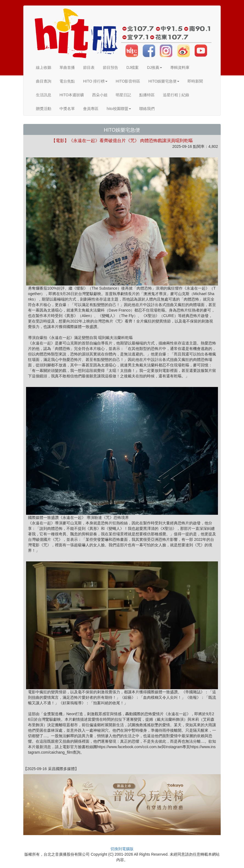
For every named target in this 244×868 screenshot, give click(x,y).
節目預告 (110, 67)
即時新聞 (195, 81)
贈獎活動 (44, 109)
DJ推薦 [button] (154, 67)
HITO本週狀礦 (72, 95)
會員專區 (91, 109)
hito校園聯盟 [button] (119, 109)
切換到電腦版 (122, 849)
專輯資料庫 (180, 67)
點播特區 (147, 95)
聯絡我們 (147, 109)
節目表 (89, 67)
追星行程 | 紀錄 (176, 95)
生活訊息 (44, 95)
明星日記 (123, 95)
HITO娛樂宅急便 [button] (164, 81)
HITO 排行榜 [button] (95, 81)
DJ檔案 (133, 67)
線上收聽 (44, 67)
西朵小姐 (100, 95)
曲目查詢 (44, 81)
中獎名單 (67, 109)
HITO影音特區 (128, 81)
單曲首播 (67, 67)
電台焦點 (67, 81)
